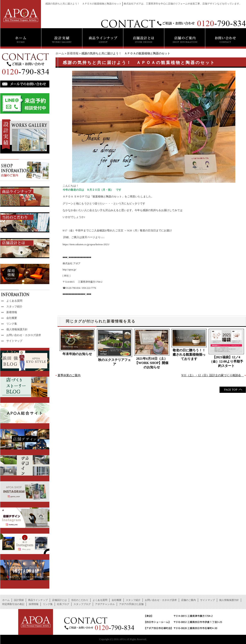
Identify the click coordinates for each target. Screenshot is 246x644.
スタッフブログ (82, 604)
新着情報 (73, 53)
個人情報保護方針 (17, 329)
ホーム (60, 53)
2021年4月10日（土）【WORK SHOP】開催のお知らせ (152, 363)
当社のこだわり (80, 600)
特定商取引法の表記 (13, 604)
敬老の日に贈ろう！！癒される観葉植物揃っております (189, 354)
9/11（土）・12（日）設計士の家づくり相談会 (213, 375)
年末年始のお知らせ (77, 354)
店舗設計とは (59, 600)
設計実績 (19, 600)
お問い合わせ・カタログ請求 (24, 335)
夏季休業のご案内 (69, 375)
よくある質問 (14, 301)
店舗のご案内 (188, 600)
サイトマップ (14, 341)
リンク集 (12, 324)
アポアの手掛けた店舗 (131, 604)
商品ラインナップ (38, 600)
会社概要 (12, 318)
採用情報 (34, 604)
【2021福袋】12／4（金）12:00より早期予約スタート (226, 361)
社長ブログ (63, 604)
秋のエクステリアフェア (114, 362)
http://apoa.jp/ (70, 270)
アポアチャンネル (105, 604)
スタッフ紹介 (14, 306)
